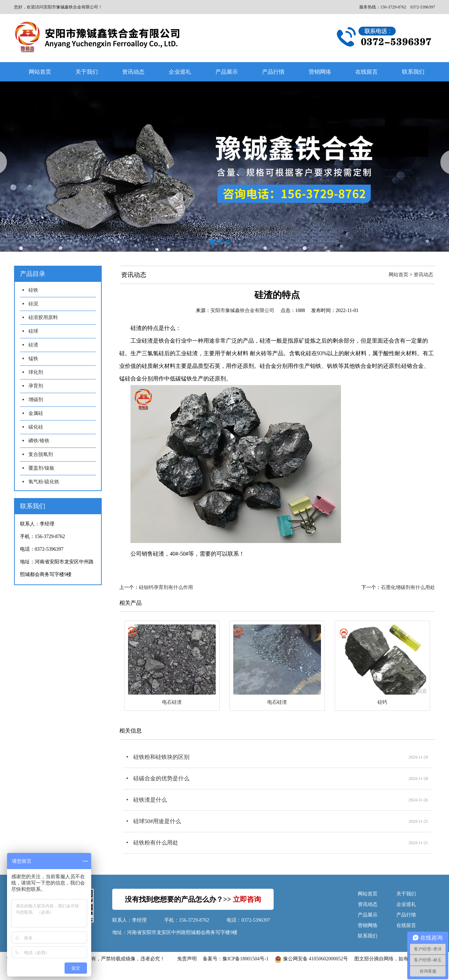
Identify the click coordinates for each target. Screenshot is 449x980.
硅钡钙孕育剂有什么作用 (166, 587)
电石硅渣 (172, 702)
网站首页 (40, 72)
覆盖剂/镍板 (41, 468)
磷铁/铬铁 (39, 441)
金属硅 (36, 413)
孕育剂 (36, 386)
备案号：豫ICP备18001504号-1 (236, 959)
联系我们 (413, 72)
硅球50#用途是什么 (157, 821)
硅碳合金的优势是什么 (161, 778)
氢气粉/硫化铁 (44, 482)
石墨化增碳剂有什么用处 (408, 587)
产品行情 (273, 72)
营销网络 (320, 72)
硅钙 (382, 702)
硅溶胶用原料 (43, 317)
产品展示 (227, 72)
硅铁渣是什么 (150, 800)
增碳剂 (36, 400)
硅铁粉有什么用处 (156, 843)
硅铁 (33, 290)
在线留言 (367, 72)
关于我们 (87, 72)
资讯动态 (133, 72)
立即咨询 (247, 899)
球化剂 (36, 372)
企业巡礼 (180, 72)
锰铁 (33, 359)
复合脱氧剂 (41, 454)
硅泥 (33, 304)
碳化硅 (36, 427)
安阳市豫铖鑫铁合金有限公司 (242, 310)
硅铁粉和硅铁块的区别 (161, 757)
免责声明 (187, 959)
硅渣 (33, 345)
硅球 (33, 331)
